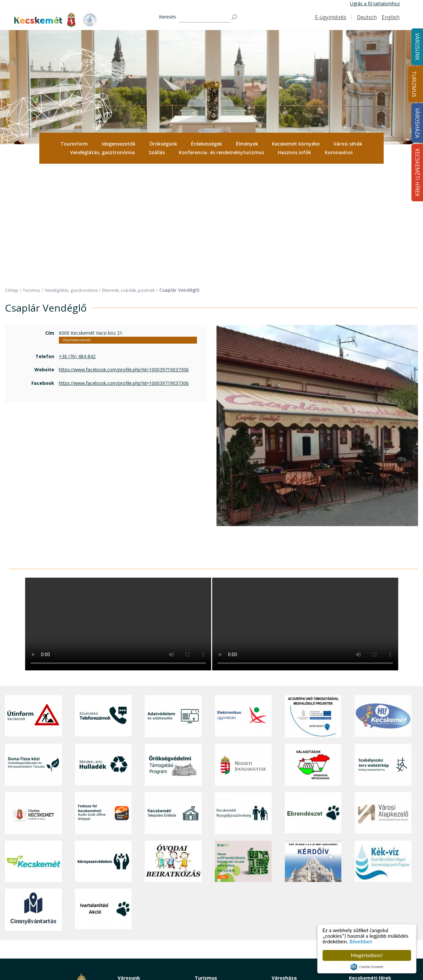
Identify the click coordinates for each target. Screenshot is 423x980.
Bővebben (361, 942)
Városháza (284, 862)
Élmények (247, 144)
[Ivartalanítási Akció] (103, 794)
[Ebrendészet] (313, 698)
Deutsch (367, 17)
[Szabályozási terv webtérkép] (383, 649)
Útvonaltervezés (77, 224)
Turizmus (414, 84)
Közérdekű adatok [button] (291, 901)
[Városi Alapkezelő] (383, 698)
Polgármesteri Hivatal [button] (295, 893)
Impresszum (22, 940)
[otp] (243, 745)
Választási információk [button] (296, 930)
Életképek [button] (128, 935)
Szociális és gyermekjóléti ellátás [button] (145, 903)
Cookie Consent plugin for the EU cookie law (367, 967)
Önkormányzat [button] (288, 886)
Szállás (157, 152)
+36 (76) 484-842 (77, 240)
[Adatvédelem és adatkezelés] (173, 600)
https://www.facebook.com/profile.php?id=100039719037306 (124, 254)
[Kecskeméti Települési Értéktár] (173, 698)
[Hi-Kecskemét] (383, 600)
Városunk (129, 862)
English (391, 17)
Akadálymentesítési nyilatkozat (305, 938)
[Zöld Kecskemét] (33, 745)
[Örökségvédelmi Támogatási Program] (173, 649)
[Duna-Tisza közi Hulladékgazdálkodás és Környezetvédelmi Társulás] (33, 649)
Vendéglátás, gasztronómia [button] (102, 152)
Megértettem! (367, 955)
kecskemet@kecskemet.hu (53, 925)
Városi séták (348, 144)
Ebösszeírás (284, 952)
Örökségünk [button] (163, 144)
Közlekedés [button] (130, 920)
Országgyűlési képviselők (298, 879)
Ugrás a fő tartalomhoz (375, 3)
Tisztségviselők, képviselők (300, 871)
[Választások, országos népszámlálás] (313, 649)
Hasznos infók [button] (294, 152)
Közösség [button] (128, 927)
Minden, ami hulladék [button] (140, 950)
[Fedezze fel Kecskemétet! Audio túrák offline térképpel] (103, 698)
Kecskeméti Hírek (370, 862)
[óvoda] (173, 745)
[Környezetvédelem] (103, 745)
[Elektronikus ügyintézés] (243, 600)
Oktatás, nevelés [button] (135, 913)
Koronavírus (339, 152)
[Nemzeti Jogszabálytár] (243, 649)
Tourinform (74, 144)
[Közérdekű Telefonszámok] (103, 600)
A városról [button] (129, 871)
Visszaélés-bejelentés (294, 945)
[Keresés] (204, 17)
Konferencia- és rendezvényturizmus (221, 152)
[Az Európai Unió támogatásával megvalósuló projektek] (313, 600)
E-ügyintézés (331, 17)
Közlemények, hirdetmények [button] (302, 923)
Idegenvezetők (119, 144)
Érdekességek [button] (207, 144)
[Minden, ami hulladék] (103, 649)
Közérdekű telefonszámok (146, 879)
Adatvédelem (286, 908)
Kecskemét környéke (296, 144)
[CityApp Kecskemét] (33, 698)
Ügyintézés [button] (129, 886)
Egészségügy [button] (132, 893)
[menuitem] (74, 144)
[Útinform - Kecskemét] (33, 600)
